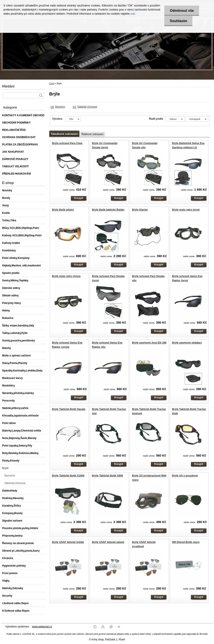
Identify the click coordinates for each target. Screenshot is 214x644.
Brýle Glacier (140, 210)
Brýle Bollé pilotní (63, 210)
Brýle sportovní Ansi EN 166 (149, 343)
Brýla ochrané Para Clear (67, 143)
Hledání (8, 86)
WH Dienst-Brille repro (186, 542)
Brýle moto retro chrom (66, 276)
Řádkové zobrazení (92, 134)
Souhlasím (178, 21)
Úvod (52, 84)
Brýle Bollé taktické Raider (108, 210)
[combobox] (175, 119)
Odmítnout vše (182, 11)
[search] (41, 95)
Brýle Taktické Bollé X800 (108, 476)
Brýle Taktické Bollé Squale (69, 409)
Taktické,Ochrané (87, 107)
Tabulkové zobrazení (64, 134)
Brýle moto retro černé (186, 210)
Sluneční (60, 107)
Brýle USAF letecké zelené (108, 542)
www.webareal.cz (42, 627)
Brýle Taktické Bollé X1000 (68, 476)
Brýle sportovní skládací (187, 343)
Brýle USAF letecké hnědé (68, 542)
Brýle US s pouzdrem (185, 476)
